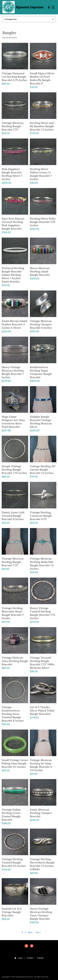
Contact (30, 958)
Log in (20, 958)
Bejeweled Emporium (30, 7)
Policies (40, 958)
